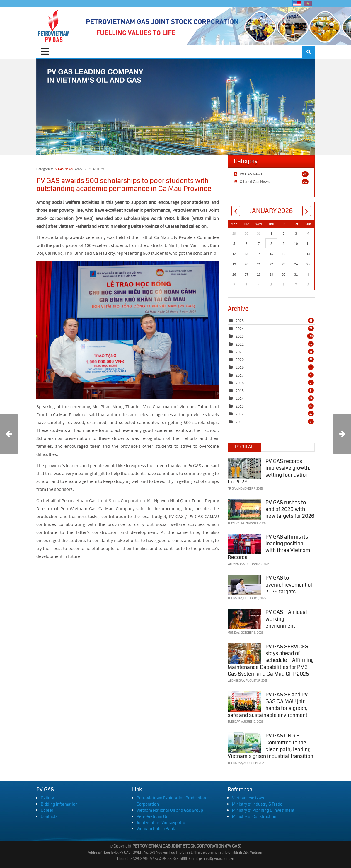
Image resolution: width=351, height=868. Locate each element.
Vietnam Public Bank (156, 829)
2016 (240, 383)
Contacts (49, 816)
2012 (240, 414)
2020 (240, 360)
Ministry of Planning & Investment (263, 810)
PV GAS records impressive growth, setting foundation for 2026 (269, 471)
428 (305, 174)
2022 (240, 344)
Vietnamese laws (248, 798)
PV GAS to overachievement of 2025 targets (289, 585)
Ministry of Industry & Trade (257, 804)
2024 (240, 329)
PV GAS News (63, 169)
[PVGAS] (54, 26)
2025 (240, 321)
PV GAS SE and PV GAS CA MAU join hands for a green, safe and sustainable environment (268, 705)
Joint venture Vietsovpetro (161, 823)
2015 (240, 391)
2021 (240, 352)
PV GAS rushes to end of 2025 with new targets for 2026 (290, 509)
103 (305, 182)
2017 (240, 375)
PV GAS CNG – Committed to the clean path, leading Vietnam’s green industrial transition (270, 746)
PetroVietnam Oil (153, 816)
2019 (240, 367)
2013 (240, 406)
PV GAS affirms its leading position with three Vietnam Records (269, 547)
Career (47, 810)
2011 (240, 422)
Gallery (47, 798)
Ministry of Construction (254, 816)
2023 (240, 336)
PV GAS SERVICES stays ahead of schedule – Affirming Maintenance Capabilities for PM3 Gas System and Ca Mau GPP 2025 (271, 660)
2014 (240, 398)
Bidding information (59, 804)
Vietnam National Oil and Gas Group (170, 810)
